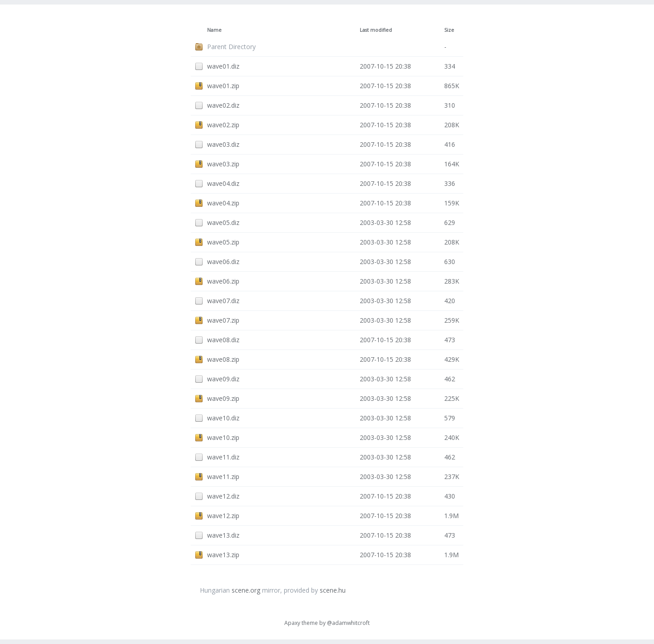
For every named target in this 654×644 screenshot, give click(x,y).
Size (449, 30)
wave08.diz (223, 340)
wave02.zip (223, 125)
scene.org (246, 590)
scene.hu (333, 590)
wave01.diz (223, 66)
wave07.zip (223, 320)
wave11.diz (223, 457)
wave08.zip (223, 359)
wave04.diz (223, 183)
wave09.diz (223, 379)
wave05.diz (223, 222)
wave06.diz (223, 262)
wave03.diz (223, 144)
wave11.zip (223, 477)
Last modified (376, 30)
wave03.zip (223, 164)
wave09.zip (223, 398)
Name (214, 30)
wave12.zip (223, 516)
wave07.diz (223, 301)
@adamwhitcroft (348, 623)
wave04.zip (223, 203)
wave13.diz (223, 535)
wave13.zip (223, 555)
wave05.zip (223, 242)
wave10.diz (223, 418)
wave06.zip (223, 281)
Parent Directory (231, 47)
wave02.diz (223, 105)
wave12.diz (223, 496)
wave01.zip (223, 86)
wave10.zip (223, 437)
